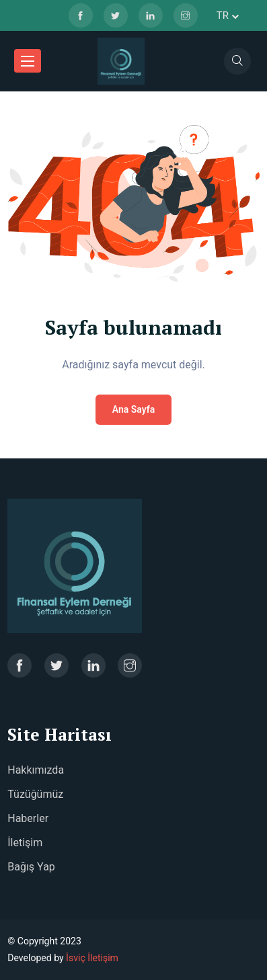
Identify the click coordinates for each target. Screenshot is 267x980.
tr (228, 15)
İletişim (25, 843)
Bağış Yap (31, 867)
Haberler (28, 818)
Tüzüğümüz (35, 794)
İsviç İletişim (92, 958)
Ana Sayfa (134, 409)
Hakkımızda (36, 770)
